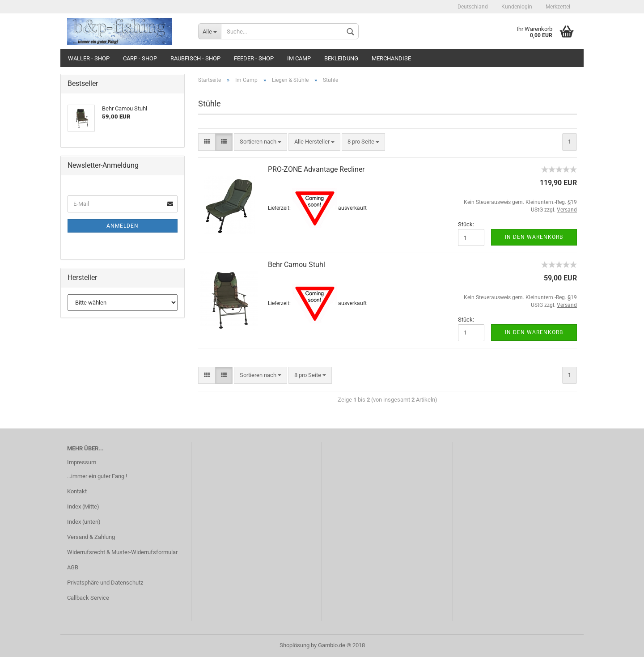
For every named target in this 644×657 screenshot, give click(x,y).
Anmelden (123, 226)
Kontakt (77, 491)
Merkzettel (558, 7)
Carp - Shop (140, 58)
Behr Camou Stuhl (297, 265)
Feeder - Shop (254, 58)
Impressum (82, 462)
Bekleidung (341, 58)
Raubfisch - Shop (195, 58)
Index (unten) (84, 522)
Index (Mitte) (83, 507)
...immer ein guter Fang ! (97, 476)
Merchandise (391, 58)
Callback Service (88, 598)
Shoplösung (294, 645)
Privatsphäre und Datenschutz (105, 583)
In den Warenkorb (534, 237)
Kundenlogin (517, 7)
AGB (73, 567)
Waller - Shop (89, 58)
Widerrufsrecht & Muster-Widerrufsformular (122, 552)
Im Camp (299, 58)
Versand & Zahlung (91, 537)
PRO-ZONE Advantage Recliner (316, 169)
